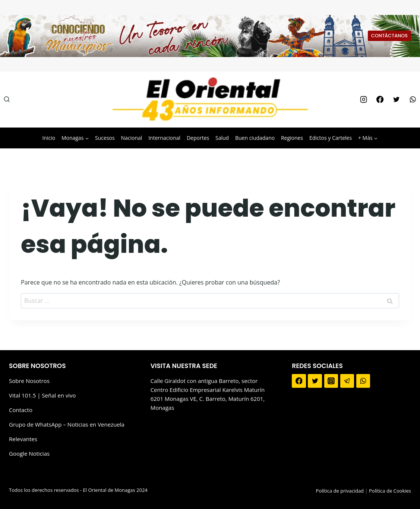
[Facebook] (380, 100)
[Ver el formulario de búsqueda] (7, 100)
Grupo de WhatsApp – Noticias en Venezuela (67, 424)
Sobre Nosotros (29, 381)
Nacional (131, 138)
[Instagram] (363, 100)
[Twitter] (396, 100)
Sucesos (105, 138)
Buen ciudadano (255, 138)
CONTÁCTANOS (389, 36)
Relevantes (23, 439)
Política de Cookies (390, 491)
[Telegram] (347, 381)
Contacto (21, 410)
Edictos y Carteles (331, 138)
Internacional (164, 138)
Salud (222, 138)
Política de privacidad (340, 491)
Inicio (49, 138)
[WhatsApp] (413, 100)
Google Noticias (29, 453)
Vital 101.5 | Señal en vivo (42, 395)
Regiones (292, 138)
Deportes (198, 138)
